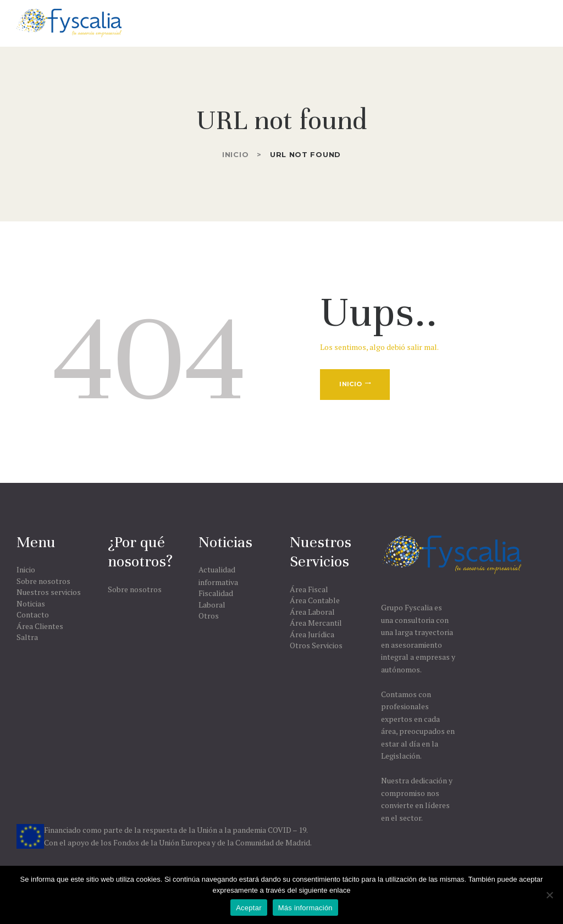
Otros (209, 616)
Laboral (212, 605)
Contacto (33, 614)
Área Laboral (312, 612)
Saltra (27, 637)
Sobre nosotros (43, 581)
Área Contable (315, 600)
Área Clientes (40, 626)
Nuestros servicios (49, 592)
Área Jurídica (312, 634)
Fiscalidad (216, 593)
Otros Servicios (316, 645)
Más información (305, 908)
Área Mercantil (316, 623)
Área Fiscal (309, 589)
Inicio (235, 154)
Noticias (31, 603)
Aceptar (249, 908)
